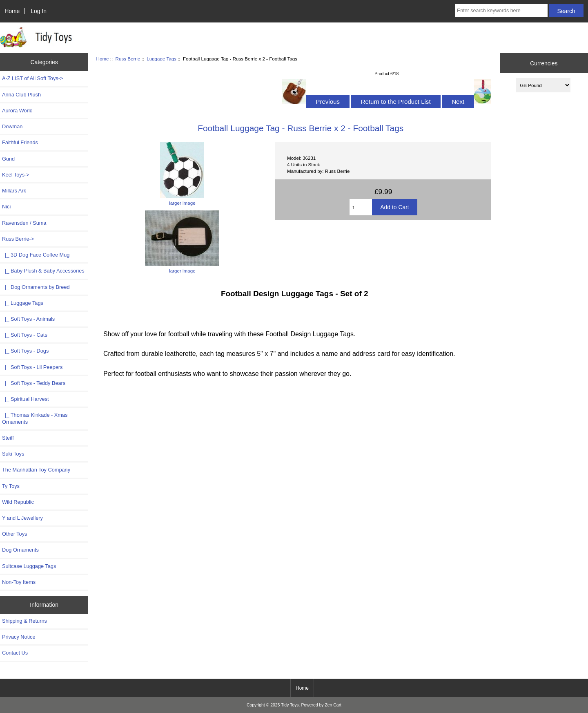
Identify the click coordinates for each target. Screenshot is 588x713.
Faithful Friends (20, 142)
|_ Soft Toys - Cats (25, 335)
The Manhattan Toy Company (36, 470)
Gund (8, 159)
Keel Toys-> (16, 175)
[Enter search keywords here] (501, 11)
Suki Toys (13, 454)
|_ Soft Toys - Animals (28, 319)
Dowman (12, 126)
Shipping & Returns (24, 621)
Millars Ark (14, 191)
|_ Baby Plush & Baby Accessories (43, 271)
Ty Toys (11, 486)
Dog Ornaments (20, 550)
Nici (6, 207)
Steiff (8, 438)
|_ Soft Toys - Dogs (25, 351)
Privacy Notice (19, 637)
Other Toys (14, 534)
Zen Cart (333, 705)
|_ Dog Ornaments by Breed (36, 287)
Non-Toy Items (19, 582)
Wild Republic (18, 502)
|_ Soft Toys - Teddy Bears (34, 383)
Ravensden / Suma (24, 223)
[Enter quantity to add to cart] (361, 207)
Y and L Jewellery (22, 518)
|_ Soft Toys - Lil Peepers (32, 367)
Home (12, 11)
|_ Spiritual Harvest (26, 399)
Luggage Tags (161, 59)
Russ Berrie (128, 59)
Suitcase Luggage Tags (29, 566)
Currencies (544, 63)
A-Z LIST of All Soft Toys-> (32, 78)
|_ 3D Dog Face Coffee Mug (36, 255)
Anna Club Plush (21, 95)
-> (18, 239)
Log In (39, 11)
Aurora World (17, 111)
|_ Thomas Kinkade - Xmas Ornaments (35, 418)
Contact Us (15, 653)
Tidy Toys (290, 705)
